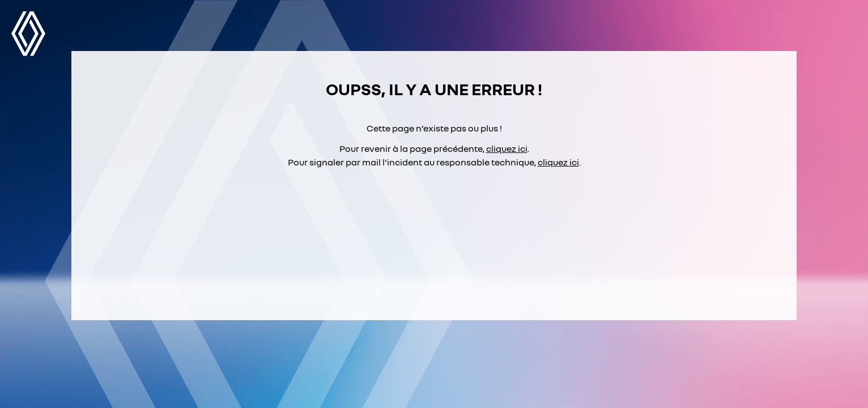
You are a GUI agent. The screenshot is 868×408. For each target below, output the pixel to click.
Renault (28, 34)
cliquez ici (507, 148)
